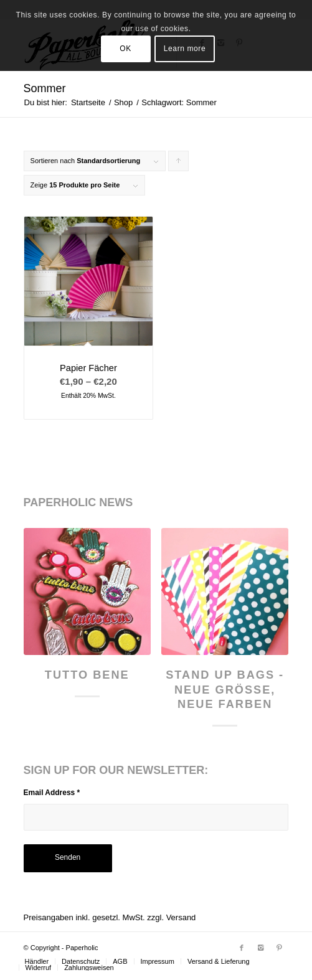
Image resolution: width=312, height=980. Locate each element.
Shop (123, 102)
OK (125, 49)
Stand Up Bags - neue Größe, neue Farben (225, 690)
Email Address (52, 793)
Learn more (185, 49)
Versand (181, 917)
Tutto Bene (87, 675)
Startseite (88, 102)
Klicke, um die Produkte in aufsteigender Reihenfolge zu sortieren (179, 164)
